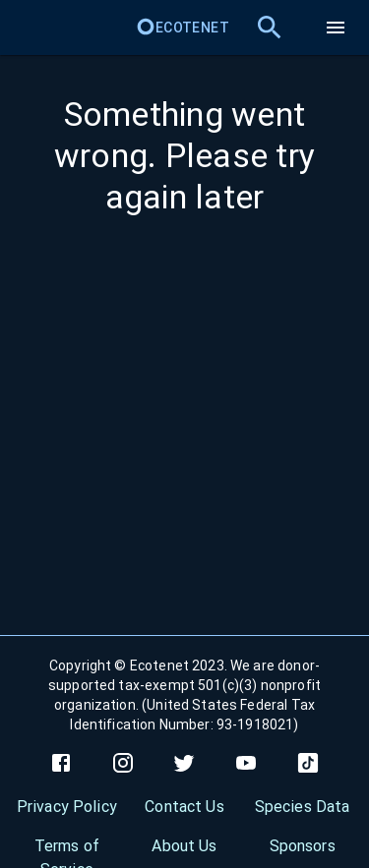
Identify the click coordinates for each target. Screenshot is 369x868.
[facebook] (61, 763)
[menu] (336, 28)
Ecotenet (183, 28)
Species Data (303, 807)
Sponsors (303, 846)
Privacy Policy (67, 807)
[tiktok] (308, 763)
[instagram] (123, 763)
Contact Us (184, 807)
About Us (184, 846)
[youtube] (246, 763)
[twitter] (184, 763)
